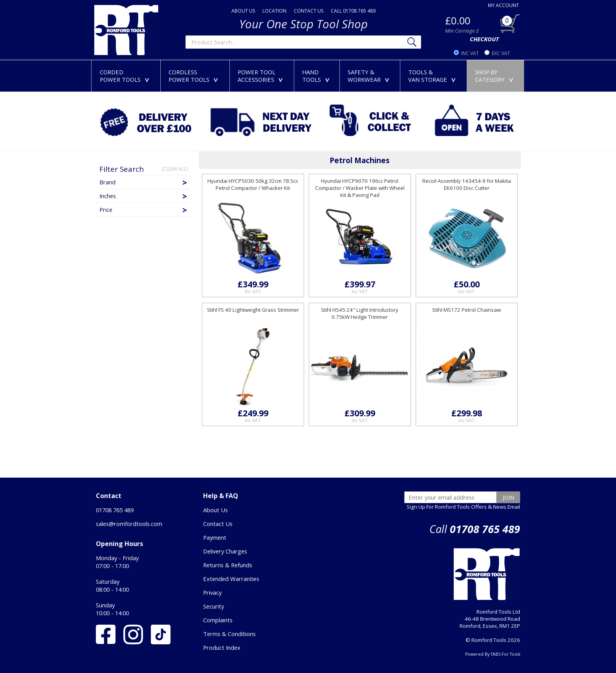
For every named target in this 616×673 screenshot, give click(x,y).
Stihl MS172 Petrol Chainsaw (467, 310)
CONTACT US (309, 11)
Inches (144, 196)
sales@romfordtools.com (129, 524)
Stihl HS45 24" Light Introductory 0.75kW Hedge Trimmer (360, 313)
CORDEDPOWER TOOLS (126, 76)
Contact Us (218, 524)
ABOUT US (243, 11)
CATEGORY (496, 76)
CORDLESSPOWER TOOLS (195, 76)
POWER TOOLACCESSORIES (262, 76)
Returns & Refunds (228, 565)
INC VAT (470, 53)
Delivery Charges (225, 551)
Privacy (212, 592)
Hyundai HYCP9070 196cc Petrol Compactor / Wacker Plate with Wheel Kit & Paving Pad (360, 188)
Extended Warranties (231, 579)
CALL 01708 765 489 (353, 11)
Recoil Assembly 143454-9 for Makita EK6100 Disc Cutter (467, 184)
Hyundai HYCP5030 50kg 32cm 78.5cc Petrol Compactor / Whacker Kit (253, 184)
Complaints (218, 620)
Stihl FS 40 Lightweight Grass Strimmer (253, 310)
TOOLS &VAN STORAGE (434, 76)
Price (144, 210)
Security (214, 606)
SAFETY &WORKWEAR (370, 76)
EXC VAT (501, 53)
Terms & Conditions (229, 634)
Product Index (222, 647)
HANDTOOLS (317, 76)
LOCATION (274, 11)
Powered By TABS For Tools (493, 654)
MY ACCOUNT (503, 5)
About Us (215, 510)
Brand (144, 182)
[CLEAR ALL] (175, 169)
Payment (215, 537)
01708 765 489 (115, 510)
